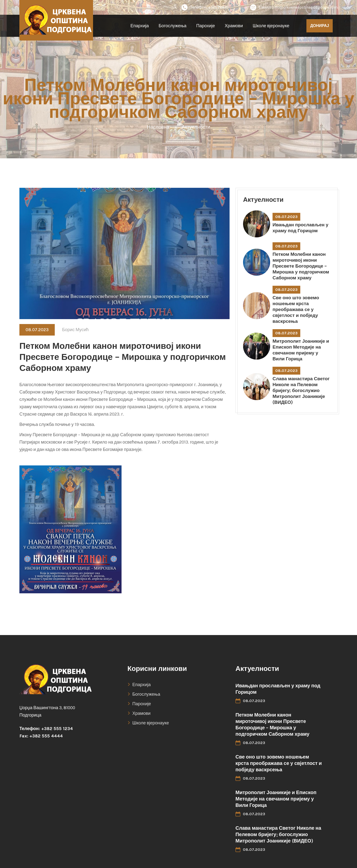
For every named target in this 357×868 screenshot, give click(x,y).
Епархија (140, 26)
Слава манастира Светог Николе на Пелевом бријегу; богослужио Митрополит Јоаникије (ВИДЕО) (301, 391)
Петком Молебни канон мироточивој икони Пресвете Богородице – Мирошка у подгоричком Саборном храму (301, 266)
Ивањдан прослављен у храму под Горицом (300, 228)
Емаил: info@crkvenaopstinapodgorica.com (294, 7)
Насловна (158, 127)
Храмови (234, 26)
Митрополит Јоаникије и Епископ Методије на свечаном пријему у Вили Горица (301, 350)
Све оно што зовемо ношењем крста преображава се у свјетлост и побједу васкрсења (296, 310)
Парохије (206, 26)
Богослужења (172, 26)
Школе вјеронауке (271, 26)
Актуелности (196, 127)
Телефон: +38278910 (205, 7)
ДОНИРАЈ (320, 26)
